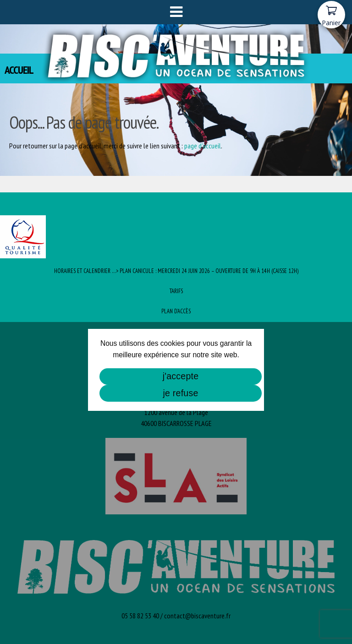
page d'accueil (203, 146)
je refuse (180, 393)
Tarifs (176, 291)
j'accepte (181, 376)
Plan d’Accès (176, 311)
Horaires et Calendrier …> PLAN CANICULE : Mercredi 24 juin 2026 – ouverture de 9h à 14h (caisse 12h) (176, 271)
